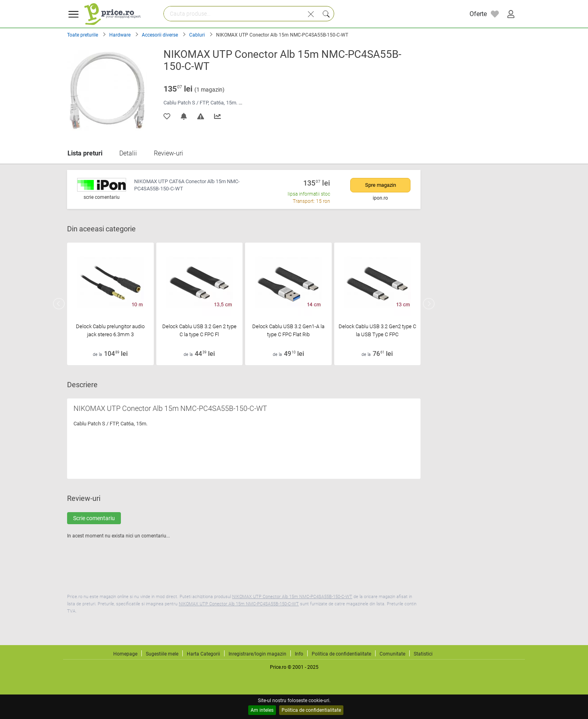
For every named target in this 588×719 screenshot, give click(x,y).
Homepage (125, 654)
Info (299, 654)
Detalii (128, 153)
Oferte (478, 14)
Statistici (423, 654)
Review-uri (168, 153)
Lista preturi (85, 153)
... (240, 103)
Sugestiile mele (162, 654)
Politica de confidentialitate (311, 710)
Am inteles (262, 710)
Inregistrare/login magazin (257, 654)
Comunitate (392, 654)
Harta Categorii (203, 654)
